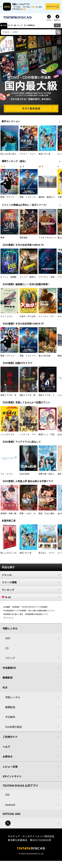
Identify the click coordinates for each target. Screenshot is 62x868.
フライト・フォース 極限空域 (33, 156)
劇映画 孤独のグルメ (48, 199)
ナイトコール (6, 319)
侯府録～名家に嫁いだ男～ (12, 516)
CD (15, 27)
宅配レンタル (13, 699)
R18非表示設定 (14, 729)
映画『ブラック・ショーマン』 (14, 199)
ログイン (57, 22)
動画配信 (8, 680)
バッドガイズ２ (7, 437)
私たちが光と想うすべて (11, 156)
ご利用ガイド (10, 739)
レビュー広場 (10, 769)
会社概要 (7, 609)
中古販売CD (41, 27)
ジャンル (31, 577)
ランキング (31, 592)
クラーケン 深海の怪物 (49, 279)
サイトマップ (8, 620)
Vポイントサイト (12, 779)
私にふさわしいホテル (10, 555)
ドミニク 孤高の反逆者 (30, 279)
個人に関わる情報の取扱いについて (42, 613)
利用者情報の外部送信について (37, 616)
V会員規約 (16, 609)
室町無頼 (23, 240)
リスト (49, 22)
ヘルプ (6, 749)
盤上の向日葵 (44, 358)
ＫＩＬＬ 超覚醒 (8, 279)
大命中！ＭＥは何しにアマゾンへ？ (35, 319)
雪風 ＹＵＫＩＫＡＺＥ (30, 199)
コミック (26, 27)
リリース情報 (31, 584)
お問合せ (8, 759)
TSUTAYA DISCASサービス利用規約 (35, 609)
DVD (6, 27)
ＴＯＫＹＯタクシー (47, 240)
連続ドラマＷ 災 (8, 397)
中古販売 (10, 719)
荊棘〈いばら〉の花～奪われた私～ (35, 516)
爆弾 (2, 240)
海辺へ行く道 (44, 156)
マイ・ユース (6, 476)
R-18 (31, 599)
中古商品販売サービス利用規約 (15, 613)
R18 (57, 27)
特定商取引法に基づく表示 (13, 616)
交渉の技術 (24, 476)
